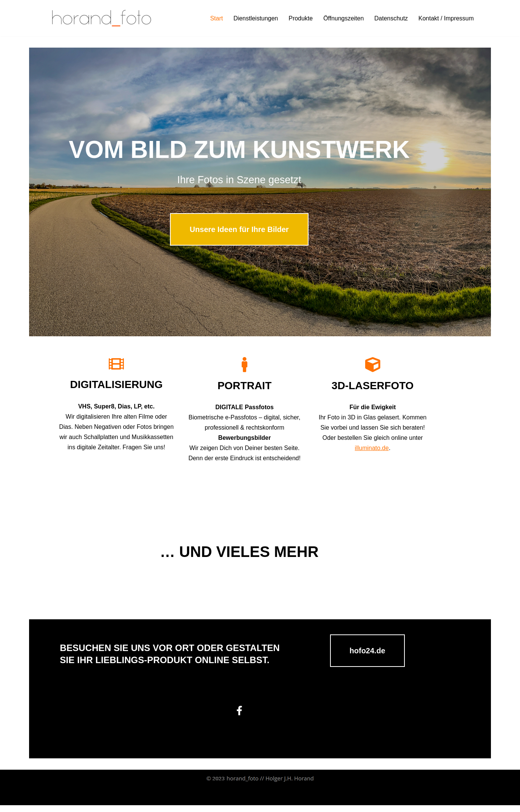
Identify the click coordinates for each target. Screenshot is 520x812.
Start (216, 18)
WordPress (121, 802)
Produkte (300, 18)
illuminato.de (398, 453)
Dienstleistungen (255, 18)
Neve (52, 802)
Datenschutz (391, 18)
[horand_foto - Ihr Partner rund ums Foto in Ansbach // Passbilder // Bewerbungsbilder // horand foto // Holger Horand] (102, 18)
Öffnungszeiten (343, 18)
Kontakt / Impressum (446, 18)
